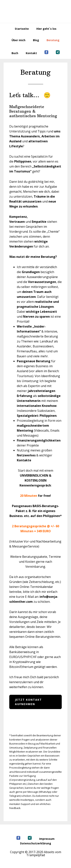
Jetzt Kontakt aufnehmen (28, 702)
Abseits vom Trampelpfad (36, 11)
